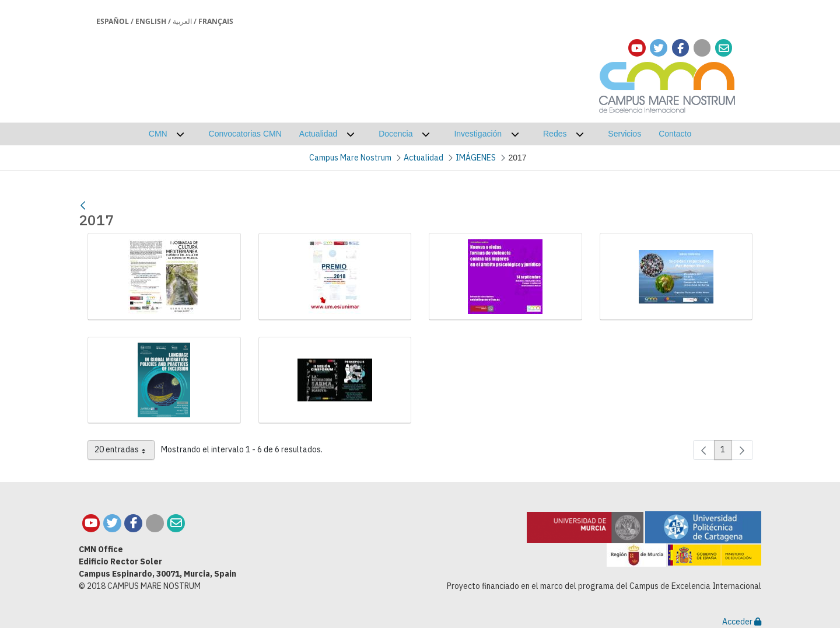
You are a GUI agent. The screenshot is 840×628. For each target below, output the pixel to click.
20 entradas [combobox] (125, 452)
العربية (182, 21)
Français (216, 21)
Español (113, 21)
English (151, 21)
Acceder (742, 622)
